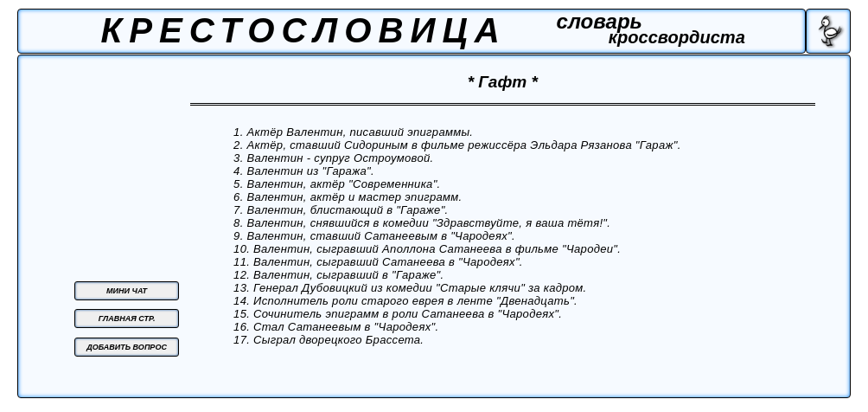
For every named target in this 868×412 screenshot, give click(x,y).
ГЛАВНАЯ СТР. (127, 319)
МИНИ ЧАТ (127, 291)
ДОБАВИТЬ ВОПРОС (127, 347)
